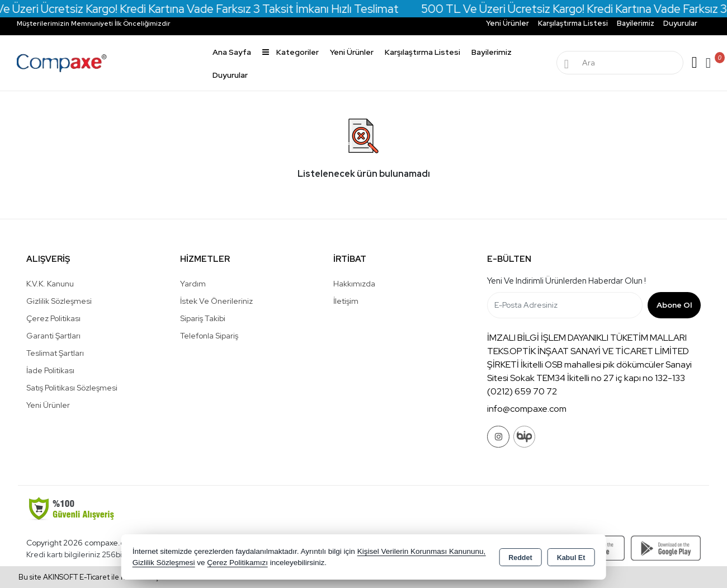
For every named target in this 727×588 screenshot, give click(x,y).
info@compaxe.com (527, 409)
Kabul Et (571, 558)
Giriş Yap (695, 63)
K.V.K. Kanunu (50, 284)
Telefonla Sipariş (209, 336)
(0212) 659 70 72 (522, 391)
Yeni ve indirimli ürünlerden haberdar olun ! (567, 281)
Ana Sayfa (232, 52)
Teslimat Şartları (55, 353)
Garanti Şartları (53, 336)
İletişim (346, 301)
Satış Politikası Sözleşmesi (72, 388)
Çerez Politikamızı (237, 563)
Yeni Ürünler (48, 405)
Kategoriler (291, 52)
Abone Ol (674, 305)
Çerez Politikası (53, 318)
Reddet (520, 558)
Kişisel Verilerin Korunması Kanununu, (422, 551)
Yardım (193, 284)
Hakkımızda (354, 284)
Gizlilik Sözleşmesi (59, 301)
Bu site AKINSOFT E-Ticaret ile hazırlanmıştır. (93, 577)
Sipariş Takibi (203, 318)
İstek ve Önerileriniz (216, 301)
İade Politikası (50, 370)
